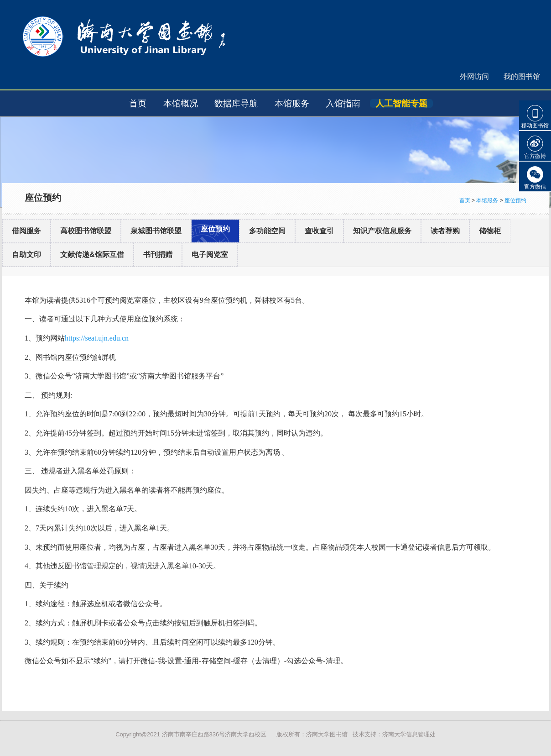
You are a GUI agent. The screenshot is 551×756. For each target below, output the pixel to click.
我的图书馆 (522, 76)
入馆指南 (343, 103)
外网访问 (474, 76)
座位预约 (515, 200)
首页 (138, 103)
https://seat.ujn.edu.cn (97, 338)
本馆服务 (292, 103)
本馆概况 (181, 103)
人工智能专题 (401, 103)
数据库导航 (236, 103)
